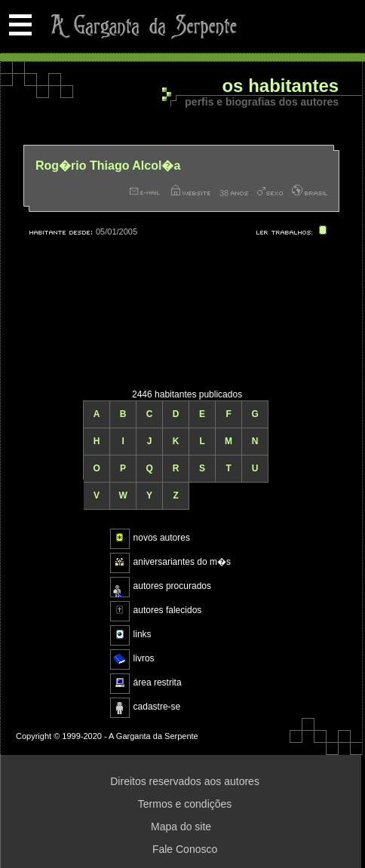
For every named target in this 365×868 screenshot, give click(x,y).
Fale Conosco (185, 849)
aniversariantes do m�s (182, 562)
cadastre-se (157, 707)
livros (144, 658)
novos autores (162, 538)
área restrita (158, 682)
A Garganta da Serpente (141, 26)
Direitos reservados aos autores (185, 781)
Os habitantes (280, 86)
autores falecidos (168, 610)
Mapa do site (181, 827)
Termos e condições (185, 804)
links (143, 634)
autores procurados (172, 586)
